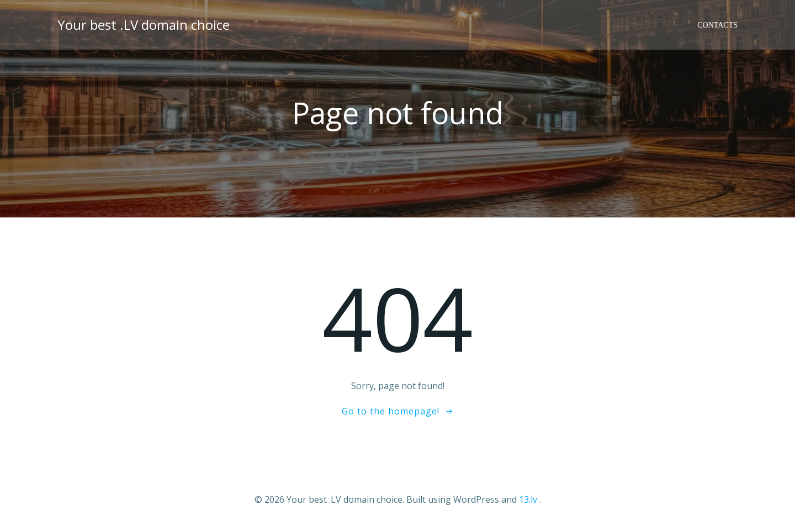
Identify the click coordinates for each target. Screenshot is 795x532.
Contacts (717, 25)
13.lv (528, 499)
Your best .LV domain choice (144, 25)
